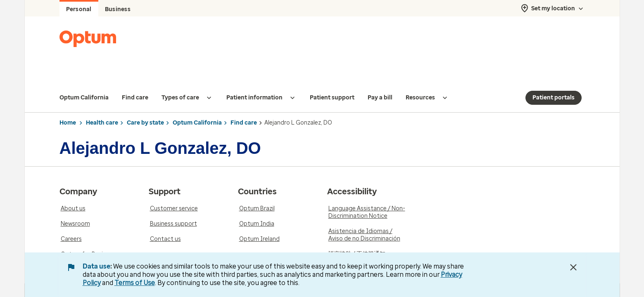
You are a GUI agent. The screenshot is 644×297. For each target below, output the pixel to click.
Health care (102, 106)
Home (68, 106)
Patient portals (554, 81)
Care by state (145, 106)
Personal (79, 9)
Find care (244, 106)
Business (118, 9)
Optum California (197, 106)
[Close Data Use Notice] (573, 267)
